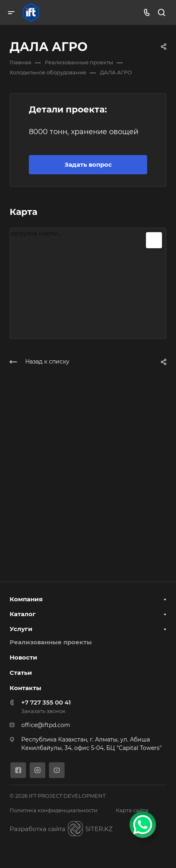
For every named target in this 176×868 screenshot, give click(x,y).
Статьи (21, 673)
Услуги (21, 629)
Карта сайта (132, 810)
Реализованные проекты (51, 642)
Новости (23, 657)
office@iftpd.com (46, 725)
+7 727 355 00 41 (46, 702)
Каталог (23, 614)
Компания (26, 599)
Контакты (25, 688)
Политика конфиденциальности (54, 810)
